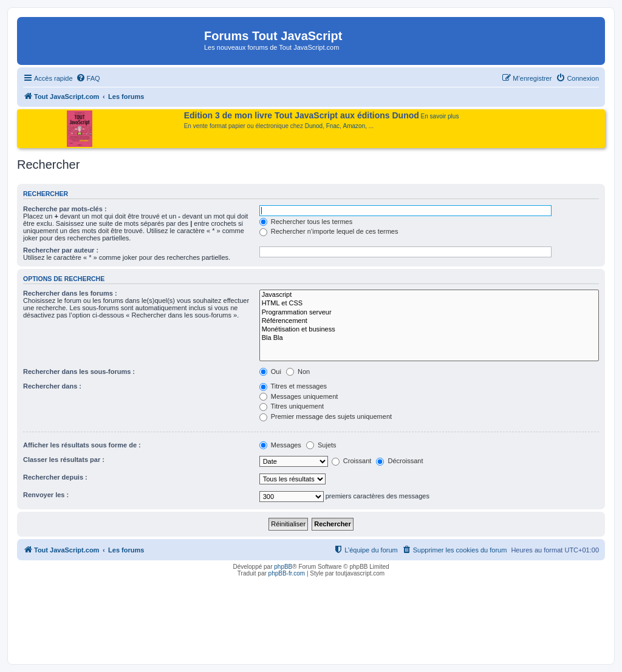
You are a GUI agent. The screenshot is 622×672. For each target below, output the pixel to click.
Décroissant (399, 461)
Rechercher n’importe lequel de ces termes (329, 231)
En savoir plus (440, 116)
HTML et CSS (429, 304)
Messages (280, 445)
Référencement (429, 321)
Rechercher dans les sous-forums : (79, 372)
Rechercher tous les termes (306, 222)
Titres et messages (293, 386)
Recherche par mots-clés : (65, 209)
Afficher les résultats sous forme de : (82, 445)
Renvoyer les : (46, 495)
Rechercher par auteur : (61, 250)
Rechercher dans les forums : (70, 293)
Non (298, 372)
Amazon (354, 126)
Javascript (429, 295)
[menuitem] (88, 78)
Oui (270, 372)
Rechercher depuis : (55, 477)
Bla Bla (429, 338)
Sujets (321, 445)
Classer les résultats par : (64, 460)
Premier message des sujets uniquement (326, 416)
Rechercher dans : (52, 386)
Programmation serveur (429, 313)
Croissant (352, 461)
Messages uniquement (299, 396)
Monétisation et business (429, 330)
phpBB (283, 567)
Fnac (333, 126)
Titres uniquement (292, 406)
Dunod (314, 126)
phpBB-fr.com (287, 573)
